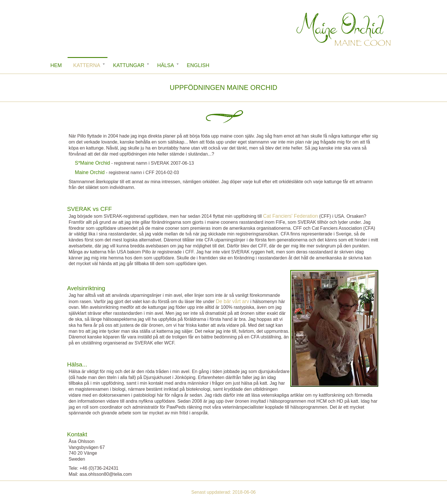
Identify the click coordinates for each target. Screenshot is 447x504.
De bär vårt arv (232, 301)
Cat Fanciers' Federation (290, 216)
